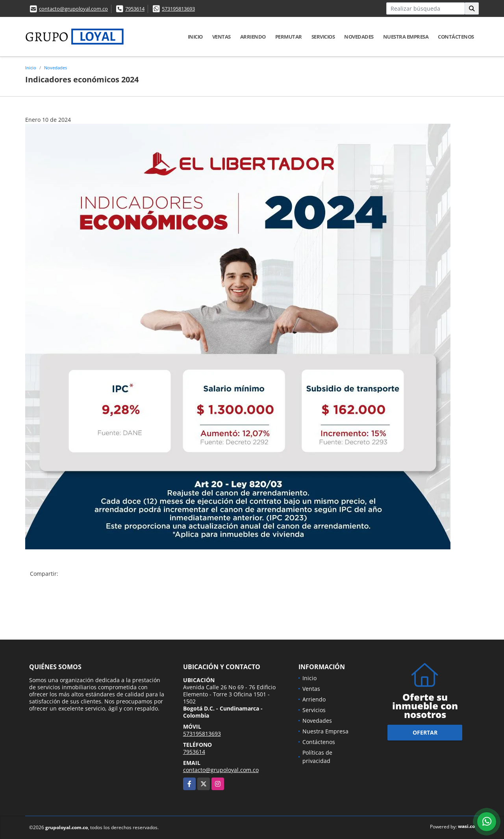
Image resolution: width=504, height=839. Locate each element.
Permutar (289, 37)
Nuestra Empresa (406, 37)
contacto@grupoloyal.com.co (73, 9)
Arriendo (253, 37)
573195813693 (178, 9)
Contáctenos (456, 37)
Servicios (323, 37)
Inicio (195, 37)
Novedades (359, 37)
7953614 (135, 9)
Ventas (221, 37)
